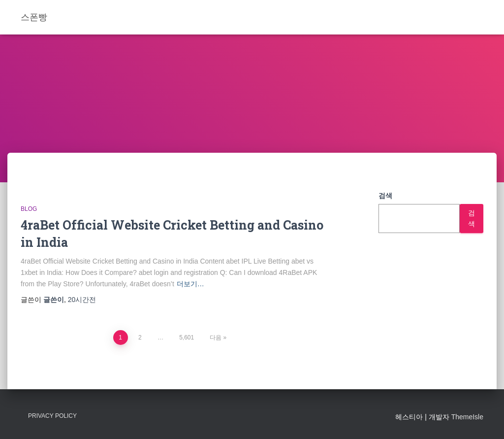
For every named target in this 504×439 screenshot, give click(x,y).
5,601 (187, 338)
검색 (385, 196)
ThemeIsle (467, 417)
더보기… (190, 284)
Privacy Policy (52, 416)
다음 (216, 338)
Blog (29, 209)
